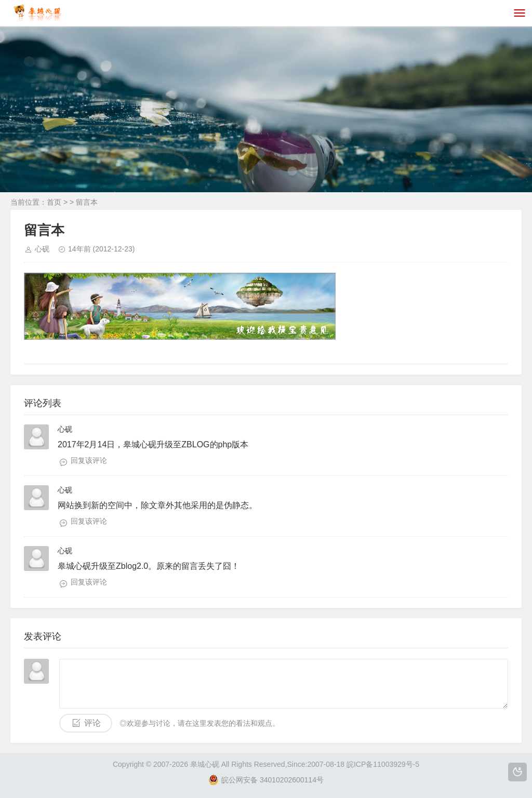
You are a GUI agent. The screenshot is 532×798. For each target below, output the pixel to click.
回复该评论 (89, 460)
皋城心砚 (205, 764)
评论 (92, 723)
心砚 (42, 249)
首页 (54, 202)
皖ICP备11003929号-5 (383, 764)
